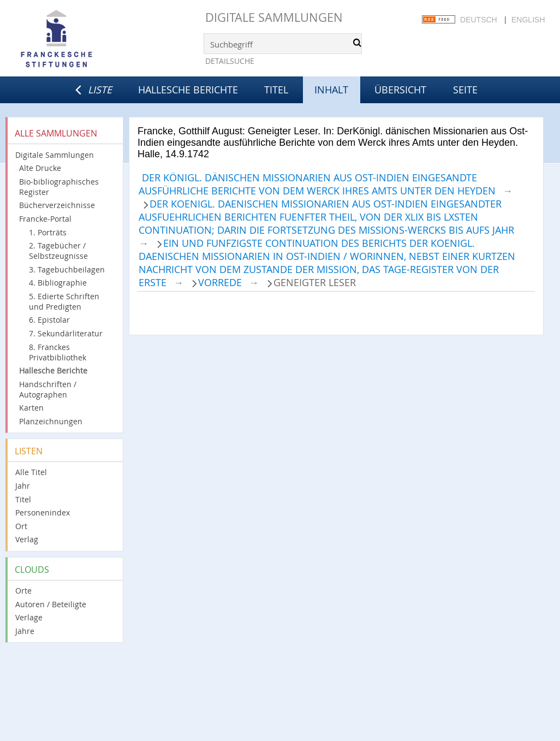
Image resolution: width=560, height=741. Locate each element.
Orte (23, 591)
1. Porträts (48, 232)
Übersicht (400, 90)
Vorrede (220, 282)
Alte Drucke (40, 168)
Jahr (23, 486)
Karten (31, 408)
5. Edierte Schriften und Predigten (64, 301)
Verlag (27, 539)
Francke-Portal (45, 219)
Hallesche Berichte (188, 90)
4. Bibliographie (58, 283)
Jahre (25, 631)
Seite (465, 90)
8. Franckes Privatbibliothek (58, 352)
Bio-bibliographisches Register (59, 187)
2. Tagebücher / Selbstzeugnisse (58, 251)
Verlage (29, 617)
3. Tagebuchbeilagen (67, 269)
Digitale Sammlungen (274, 17)
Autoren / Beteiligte (51, 604)
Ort (21, 526)
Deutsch (479, 20)
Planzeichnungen (51, 421)
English (528, 20)
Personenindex (43, 512)
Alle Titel (31, 472)
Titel (276, 90)
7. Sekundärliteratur (66, 333)
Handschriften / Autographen (48, 389)
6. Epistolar (49, 320)
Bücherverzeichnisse (57, 205)
